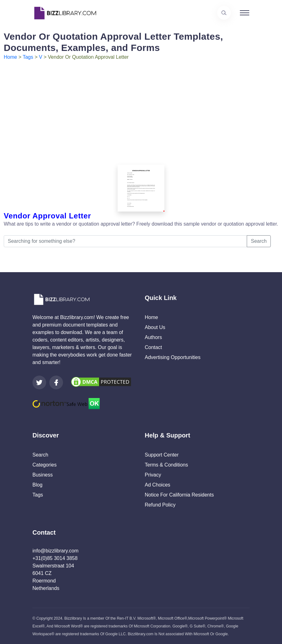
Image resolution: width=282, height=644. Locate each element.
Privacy (153, 475)
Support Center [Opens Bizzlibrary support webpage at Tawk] (162, 455)
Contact (153, 347)
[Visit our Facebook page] (56, 382)
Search (259, 241)
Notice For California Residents (179, 495)
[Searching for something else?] (125, 241)
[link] (39, 382)
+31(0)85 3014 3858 (55, 558)
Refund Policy (160, 505)
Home (10, 57)
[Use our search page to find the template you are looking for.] (224, 13)
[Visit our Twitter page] (39, 382)
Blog (37, 485)
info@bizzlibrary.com (56, 551)
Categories (44, 465)
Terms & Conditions (166, 465)
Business (43, 475)
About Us (155, 327)
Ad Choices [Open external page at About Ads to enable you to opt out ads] (158, 485)
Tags (28, 57)
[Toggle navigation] (245, 13)
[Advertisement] (141, 108)
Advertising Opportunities (173, 357)
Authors (153, 337)
